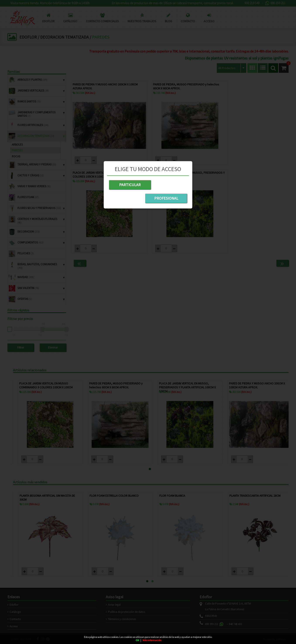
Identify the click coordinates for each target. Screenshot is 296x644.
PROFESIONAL (168, 185)
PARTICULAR (127, 185)
